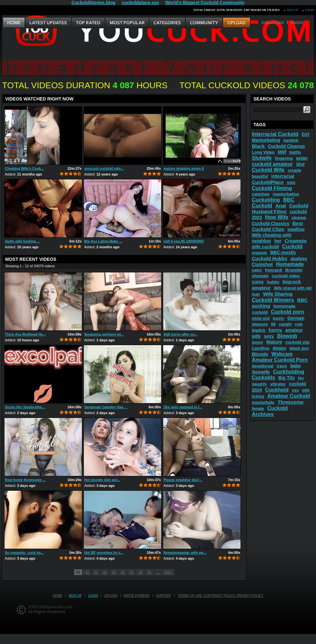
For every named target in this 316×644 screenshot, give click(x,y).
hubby (273, 282)
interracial (283, 176)
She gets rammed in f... (183, 407)
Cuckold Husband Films (280, 208)
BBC (303, 300)
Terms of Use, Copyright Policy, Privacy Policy (221, 596)
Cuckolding (266, 200)
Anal (281, 206)
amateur (261, 288)
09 (149, 572)
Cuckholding (289, 372)
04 (105, 572)
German (296, 318)
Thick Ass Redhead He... (25, 334)
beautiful (260, 176)
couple (294, 170)
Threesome (291, 402)
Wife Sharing (278, 294)
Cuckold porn (287, 312)
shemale (260, 276)
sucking (261, 306)
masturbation (286, 194)
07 (132, 572)
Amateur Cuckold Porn (280, 360)
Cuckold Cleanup (286, 146)
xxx (295, 390)
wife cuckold (265, 247)
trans (282, 366)
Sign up (292, 10)
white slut (261, 318)
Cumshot (262, 264)
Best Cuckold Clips (277, 226)
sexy (269, 336)
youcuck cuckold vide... (104, 168)
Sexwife (261, 372)
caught (285, 324)
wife (306, 390)
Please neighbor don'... (183, 480)
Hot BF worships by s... (104, 553)
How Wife (277, 217)
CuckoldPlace (268, 182)
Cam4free (261, 348)
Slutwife (262, 158)
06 (123, 572)
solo (291, 182)
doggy (280, 348)
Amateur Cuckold (289, 396)
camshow (261, 194)
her (278, 241)
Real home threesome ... (25, 480)
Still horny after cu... (181, 334)
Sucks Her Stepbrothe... (25, 407)
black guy (299, 348)
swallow (296, 229)
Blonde (260, 354)
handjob (291, 140)
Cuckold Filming (272, 188)
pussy (257, 342)
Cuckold (292, 246)
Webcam (282, 354)
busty (278, 318)
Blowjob (287, 336)
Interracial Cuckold (275, 134)
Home (57, 596)
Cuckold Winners (273, 300)
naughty (259, 384)
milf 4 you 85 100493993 (184, 241)
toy (301, 378)
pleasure (260, 324)
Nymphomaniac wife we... (185, 553)
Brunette (294, 270)
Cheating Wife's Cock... (24, 168)
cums (258, 282)
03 (96, 572)
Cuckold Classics (271, 223)
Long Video (263, 152)
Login (310, 10)
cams (257, 270)
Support (297, 22)
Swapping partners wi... (104, 334)
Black (258, 146)
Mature (274, 342)
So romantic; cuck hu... (24, 553)
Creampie (296, 241)
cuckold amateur (272, 164)
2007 (168, 572)
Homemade (290, 264)
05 (114, 572)
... (158, 572)
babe (296, 366)
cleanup (299, 218)
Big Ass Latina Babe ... (103, 241)
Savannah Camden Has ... (106, 407)
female (258, 409)
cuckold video (286, 276)
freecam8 (274, 270)
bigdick (259, 330)
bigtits (295, 152)
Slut (300, 164)
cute (299, 324)
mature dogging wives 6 (184, 168)
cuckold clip (297, 342)
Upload (111, 596)
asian (302, 158)
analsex (299, 259)
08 (140, 572)
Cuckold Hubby (270, 258)
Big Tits (286, 378)
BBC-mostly (283, 252)
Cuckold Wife (268, 170)
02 (87, 572)
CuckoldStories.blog (94, 3)
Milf (282, 152)
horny (275, 330)
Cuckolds (263, 378)
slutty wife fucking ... (22, 241)
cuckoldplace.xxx (140, 3)
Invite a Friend (273, 22)
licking (258, 396)
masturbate (263, 402)
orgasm (259, 253)
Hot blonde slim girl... (102, 480)
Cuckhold (277, 390)
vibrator (278, 384)
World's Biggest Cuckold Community (205, 3)
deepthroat (263, 366)
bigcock (292, 282)
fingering (284, 158)
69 (273, 324)
